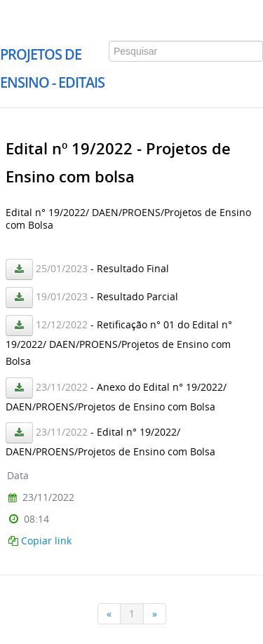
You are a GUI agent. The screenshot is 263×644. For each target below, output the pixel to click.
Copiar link (46, 541)
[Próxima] (155, 614)
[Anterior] (109, 614)
